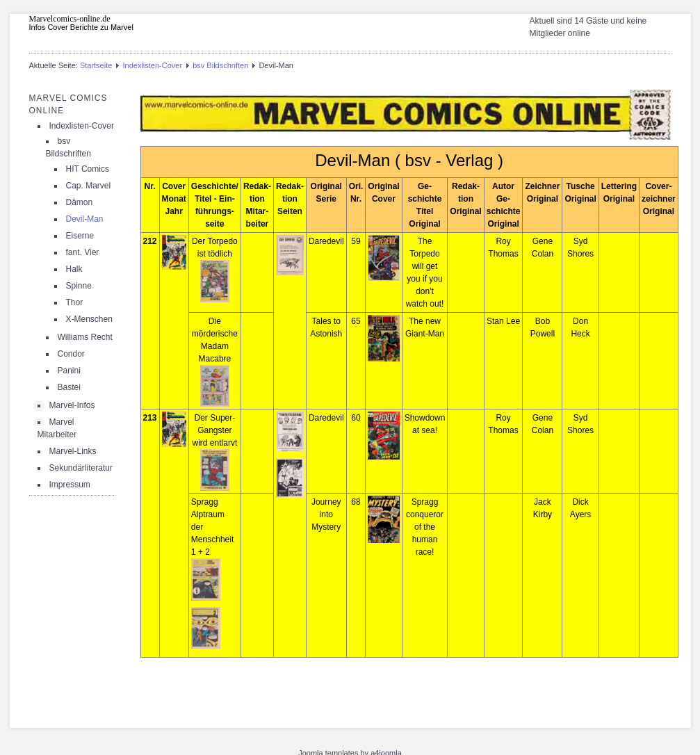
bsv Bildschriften (220, 65)
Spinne (79, 286)
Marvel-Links (73, 451)
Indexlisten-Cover (152, 65)
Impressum (70, 485)
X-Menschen (89, 319)
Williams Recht (85, 337)
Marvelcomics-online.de (70, 19)
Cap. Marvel (89, 186)
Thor (75, 302)
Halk (74, 269)
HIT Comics (88, 169)
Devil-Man (85, 219)
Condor (71, 354)
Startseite (96, 65)
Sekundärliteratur (81, 468)
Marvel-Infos (72, 405)
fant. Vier (83, 252)
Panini (69, 371)
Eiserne (80, 236)
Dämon (80, 202)
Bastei (69, 387)
